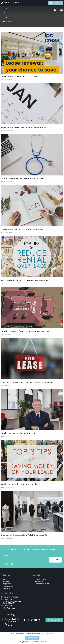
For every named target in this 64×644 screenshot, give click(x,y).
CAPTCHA (9, 564)
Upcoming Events (40, 579)
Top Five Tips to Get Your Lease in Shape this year (24, 127)
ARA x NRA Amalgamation (37, 642)
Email (7, 556)
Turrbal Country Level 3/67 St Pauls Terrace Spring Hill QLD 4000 (12, 601)
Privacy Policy (23, 642)
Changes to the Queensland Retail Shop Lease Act (25, 535)
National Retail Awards (42, 584)
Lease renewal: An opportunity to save (19, 76)
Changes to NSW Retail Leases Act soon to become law (27, 382)
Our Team (6, 581)
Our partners (7, 584)
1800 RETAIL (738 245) (11, 597)
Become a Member (54, 620)
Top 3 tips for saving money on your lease (21, 484)
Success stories (8, 586)
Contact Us (6, 588)
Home (3, 22)
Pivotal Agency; (49, 634)
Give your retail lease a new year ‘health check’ (23, 178)
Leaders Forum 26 (41, 581)
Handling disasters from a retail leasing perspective (25, 331)
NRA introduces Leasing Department (18, 433)
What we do (6, 579)
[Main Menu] (61, 10)
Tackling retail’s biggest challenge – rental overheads (26, 280)
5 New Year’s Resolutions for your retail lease (22, 229)
